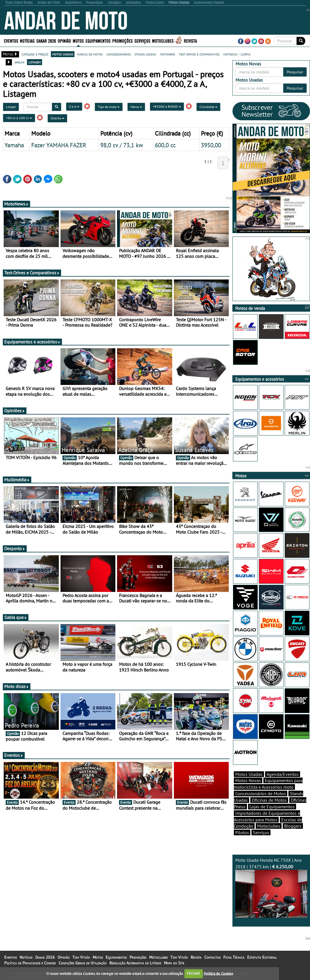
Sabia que (16, 617)
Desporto (15, 548)
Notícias (27, 41)
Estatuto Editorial (262, 957)
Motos (78, 41)
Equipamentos (98, 41)
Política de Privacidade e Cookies (30, 963)
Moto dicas (17, 686)
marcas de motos (90, 54)
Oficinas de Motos (269, 800)
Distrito (57, 118)
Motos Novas (248, 780)
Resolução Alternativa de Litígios (135, 963)
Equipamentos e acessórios (32, 342)
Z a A (74, 106)
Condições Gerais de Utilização (83, 963)
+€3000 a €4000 (167, 106)
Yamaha (14, 145)
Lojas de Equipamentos (272, 807)
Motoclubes (163, 41)
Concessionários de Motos (261, 793)
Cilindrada (208, 107)
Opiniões (15, 411)
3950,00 (211, 145)
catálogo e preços (35, 54)
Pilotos (242, 832)
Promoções (122, 41)
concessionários (119, 54)
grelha (19, 62)
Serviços (142, 41)
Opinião (64, 41)
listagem (35, 62)
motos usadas (63, 54)
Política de (218, 973)
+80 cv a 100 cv (19, 118)
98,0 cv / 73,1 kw (122, 145)
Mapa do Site (174, 963)
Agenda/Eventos (283, 774)
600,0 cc (165, 145)
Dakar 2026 (46, 41)
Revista (190, 41)
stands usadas (145, 54)
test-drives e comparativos (199, 54)
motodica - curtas (237, 54)
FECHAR (194, 973)
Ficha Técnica (234, 957)
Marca (136, 107)
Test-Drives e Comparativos (32, 273)
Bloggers (293, 826)
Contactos (212, 957)
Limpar (11, 107)
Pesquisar (295, 72)
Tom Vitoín (81, 957)
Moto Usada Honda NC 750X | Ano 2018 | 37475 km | (271, 887)
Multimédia (17, 480)
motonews (168, 54)
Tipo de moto (109, 107)
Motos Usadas (249, 774)
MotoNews (16, 204)
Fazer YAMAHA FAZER (59, 145)
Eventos (11, 41)
